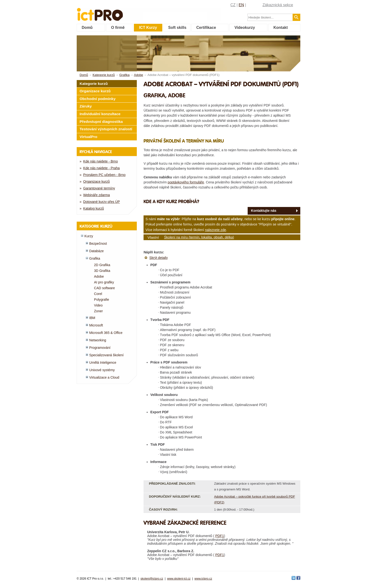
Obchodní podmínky (98, 99)
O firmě (118, 28)
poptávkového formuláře (186, 182)
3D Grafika (102, 271)
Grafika (95, 258)
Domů (87, 28)
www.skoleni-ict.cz (179, 579)
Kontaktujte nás (264, 211)
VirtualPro (88, 137)
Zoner (98, 311)
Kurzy (89, 236)
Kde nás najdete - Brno (101, 161)
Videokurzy (245, 28)
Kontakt (281, 28)
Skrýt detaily (159, 258)
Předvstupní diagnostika (101, 122)
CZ (233, 5)
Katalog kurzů (94, 208)
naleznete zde (215, 230)
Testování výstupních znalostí (106, 129)
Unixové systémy (102, 370)
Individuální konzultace (100, 114)
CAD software (104, 288)
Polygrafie (102, 300)
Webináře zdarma (97, 195)
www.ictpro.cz (203, 579)
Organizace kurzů (95, 91)
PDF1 (220, 536)
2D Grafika (102, 265)
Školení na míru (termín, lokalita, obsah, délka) (199, 237)
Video (98, 305)
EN (241, 5)
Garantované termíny (99, 188)
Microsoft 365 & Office (106, 333)
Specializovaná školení (106, 355)
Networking (98, 340)
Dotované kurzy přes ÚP (102, 202)
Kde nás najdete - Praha (101, 168)
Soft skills (177, 28)
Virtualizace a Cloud (104, 377)
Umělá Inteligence (103, 363)
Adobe (99, 276)
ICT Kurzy (148, 28)
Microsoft (96, 325)
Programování (100, 348)
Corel (98, 294)
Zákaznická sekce (278, 5)
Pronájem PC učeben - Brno (104, 175)
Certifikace (206, 28)
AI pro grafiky (104, 282)
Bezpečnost (98, 244)
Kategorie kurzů (94, 84)
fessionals (116, 11)
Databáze (96, 251)
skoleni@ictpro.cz (152, 579)
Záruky (86, 106)
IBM (92, 318)
